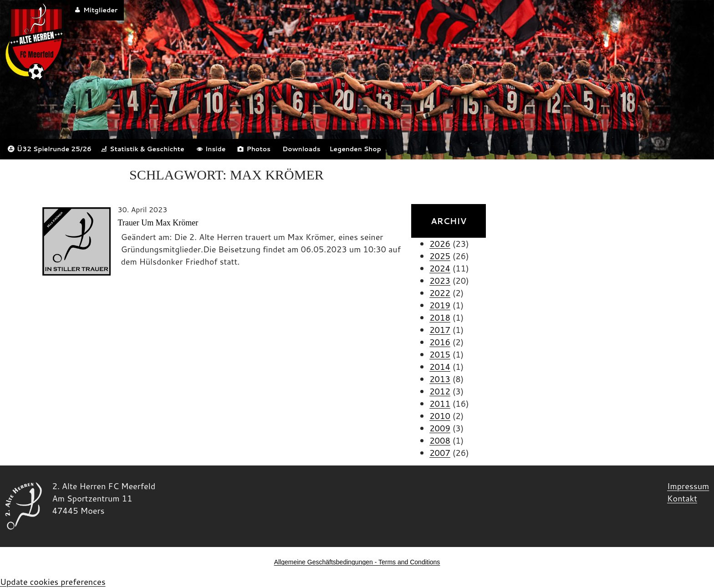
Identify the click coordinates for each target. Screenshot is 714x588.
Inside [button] (216, 149)
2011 (440, 404)
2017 (440, 330)
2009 (440, 428)
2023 (440, 281)
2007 (440, 453)
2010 (440, 416)
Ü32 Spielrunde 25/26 (54, 149)
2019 (440, 305)
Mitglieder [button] (100, 10)
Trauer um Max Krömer (158, 223)
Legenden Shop (355, 149)
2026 (440, 244)
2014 (440, 367)
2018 (440, 317)
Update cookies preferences (53, 582)
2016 (440, 342)
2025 (440, 256)
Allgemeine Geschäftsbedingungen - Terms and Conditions (357, 562)
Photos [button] (258, 149)
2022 (440, 293)
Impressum (688, 486)
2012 (440, 391)
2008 (440, 440)
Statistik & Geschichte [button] (147, 149)
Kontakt (682, 498)
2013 (440, 379)
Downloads (301, 149)
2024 (440, 268)
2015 (440, 354)
